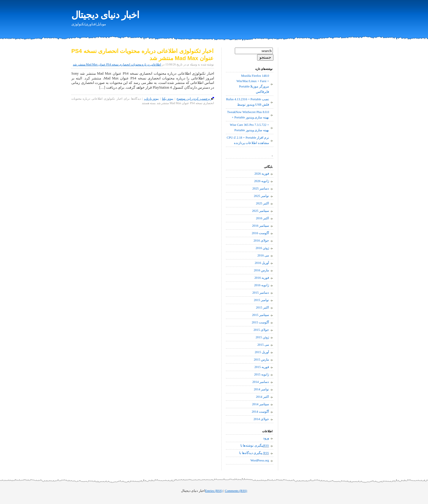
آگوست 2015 (260, 322)
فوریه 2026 (262, 174)
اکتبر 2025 (262, 203)
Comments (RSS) (236, 491)
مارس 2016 (261, 270)
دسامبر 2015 (261, 293)
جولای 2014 (261, 419)
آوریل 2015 (262, 352)
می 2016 (263, 255)
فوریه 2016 (262, 278)
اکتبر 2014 (262, 397)
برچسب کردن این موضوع (195, 99)
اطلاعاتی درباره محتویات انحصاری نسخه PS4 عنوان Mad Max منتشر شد (117, 64)
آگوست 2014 (260, 412)
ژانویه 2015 (262, 374)
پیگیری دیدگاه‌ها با (254, 453)
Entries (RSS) (214, 491)
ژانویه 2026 (262, 181)
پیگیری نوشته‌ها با (255, 446)
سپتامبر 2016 (261, 226)
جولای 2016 (261, 241)
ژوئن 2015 (262, 337)
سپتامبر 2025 (261, 211)
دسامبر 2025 (261, 188)
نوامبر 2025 (261, 196)
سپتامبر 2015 (261, 315)
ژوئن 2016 (262, 248)
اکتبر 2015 (262, 307)
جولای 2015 (261, 330)
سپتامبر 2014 (261, 404)
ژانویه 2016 (262, 285)
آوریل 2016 (262, 263)
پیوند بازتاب (151, 99)
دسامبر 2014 (261, 382)
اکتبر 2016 (262, 218)
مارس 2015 (261, 360)
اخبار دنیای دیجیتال (105, 15)
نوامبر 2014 (261, 389)
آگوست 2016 (260, 233)
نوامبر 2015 (261, 300)
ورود (266, 438)
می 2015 (263, 345)
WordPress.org (260, 460)
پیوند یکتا (168, 99)
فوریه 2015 (262, 367)
